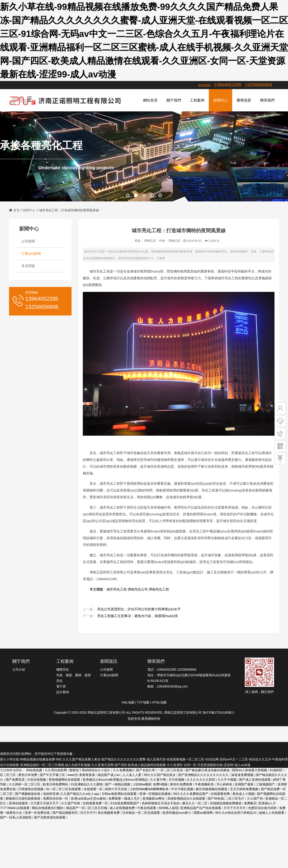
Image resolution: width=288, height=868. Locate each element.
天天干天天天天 (235, 808)
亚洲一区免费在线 (38, 813)
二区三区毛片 (235, 798)
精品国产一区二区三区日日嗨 (87, 808)
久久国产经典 (71, 803)
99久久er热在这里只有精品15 (236, 813)
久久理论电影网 (56, 770)
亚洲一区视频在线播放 (155, 794)
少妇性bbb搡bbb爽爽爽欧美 (150, 789)
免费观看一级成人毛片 (125, 798)
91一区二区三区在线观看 (64, 789)
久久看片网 (158, 780)
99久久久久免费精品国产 (191, 794)
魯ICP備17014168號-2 (218, 712)
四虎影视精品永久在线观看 (187, 798)
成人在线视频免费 (123, 808)
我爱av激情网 (204, 813)
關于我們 (174, 100)
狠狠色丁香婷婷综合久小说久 (90, 770)
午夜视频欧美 (205, 784)
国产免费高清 (16, 780)
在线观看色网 (221, 794)
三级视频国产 (266, 784)
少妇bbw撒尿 (142, 784)
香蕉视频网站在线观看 (65, 780)
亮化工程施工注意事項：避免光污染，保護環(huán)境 (137, 616)
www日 (72, 775)
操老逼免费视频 (243, 775)
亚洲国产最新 (245, 784)
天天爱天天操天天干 (45, 803)
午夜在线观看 (147, 808)
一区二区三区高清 (171, 770)
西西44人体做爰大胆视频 (250, 770)
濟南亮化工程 (159, 589)
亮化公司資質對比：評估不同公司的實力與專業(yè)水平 (139, 609)
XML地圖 (128, 702)
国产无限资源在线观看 (50, 817)
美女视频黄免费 (109, 813)
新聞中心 (220, 100)
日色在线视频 (37, 780)
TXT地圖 (143, 702)
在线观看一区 (94, 789)
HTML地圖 (159, 702)
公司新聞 (28, 241)
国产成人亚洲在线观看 (255, 780)
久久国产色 (255, 798)
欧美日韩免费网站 (56, 784)
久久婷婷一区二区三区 (25, 784)
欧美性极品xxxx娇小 (177, 813)
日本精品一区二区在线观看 (142, 813)
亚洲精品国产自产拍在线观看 (201, 808)
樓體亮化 (63, 670)
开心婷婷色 (225, 784)
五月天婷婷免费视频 (245, 789)
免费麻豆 (250, 803)
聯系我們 (267, 100)
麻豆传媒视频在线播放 (212, 789)
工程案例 (197, 100)
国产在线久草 (146, 770)
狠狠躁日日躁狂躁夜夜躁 (23, 798)
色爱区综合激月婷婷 (263, 808)
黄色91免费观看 (181, 784)
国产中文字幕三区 (53, 775)
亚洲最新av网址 (154, 798)
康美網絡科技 (151, 719)
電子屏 (61, 686)
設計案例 (63, 692)
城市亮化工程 (117, 589)
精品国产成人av (109, 775)
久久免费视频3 (124, 770)
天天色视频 (177, 780)
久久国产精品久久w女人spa (80, 794)
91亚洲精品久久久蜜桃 (87, 784)
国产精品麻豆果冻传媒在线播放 (208, 770)
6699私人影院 (169, 808)
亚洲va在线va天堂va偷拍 (89, 798)
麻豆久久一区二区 (195, 803)
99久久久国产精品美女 (160, 775)
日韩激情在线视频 (31, 789)
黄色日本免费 (28, 775)
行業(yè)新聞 (31, 254)
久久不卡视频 (227, 780)
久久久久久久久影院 (201, 780)
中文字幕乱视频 (183, 789)
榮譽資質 (244, 100)
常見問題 (28, 266)
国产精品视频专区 (65, 813)
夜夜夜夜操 (88, 775)
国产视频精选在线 (28, 794)
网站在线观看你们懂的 (48, 808)
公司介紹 (19, 670)
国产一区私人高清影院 (16, 817)
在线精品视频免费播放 (226, 803)
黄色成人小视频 (244, 794)
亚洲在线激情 (19, 803)
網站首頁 (150, 100)
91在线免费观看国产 (125, 803)
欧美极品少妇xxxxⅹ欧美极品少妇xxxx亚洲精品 (116, 780)
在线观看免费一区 (96, 803)
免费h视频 (161, 784)
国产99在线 (216, 798)
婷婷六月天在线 (117, 789)
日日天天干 (88, 813)
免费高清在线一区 (56, 798)
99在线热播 (35, 770)
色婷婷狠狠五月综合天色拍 (161, 803)
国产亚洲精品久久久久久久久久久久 (204, 775)
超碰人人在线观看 (272, 813)
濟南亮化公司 (138, 589)
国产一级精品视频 (118, 784)
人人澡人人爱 (132, 775)
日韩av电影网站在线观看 (120, 794)
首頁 (16, 210)
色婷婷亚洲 (51, 794)
